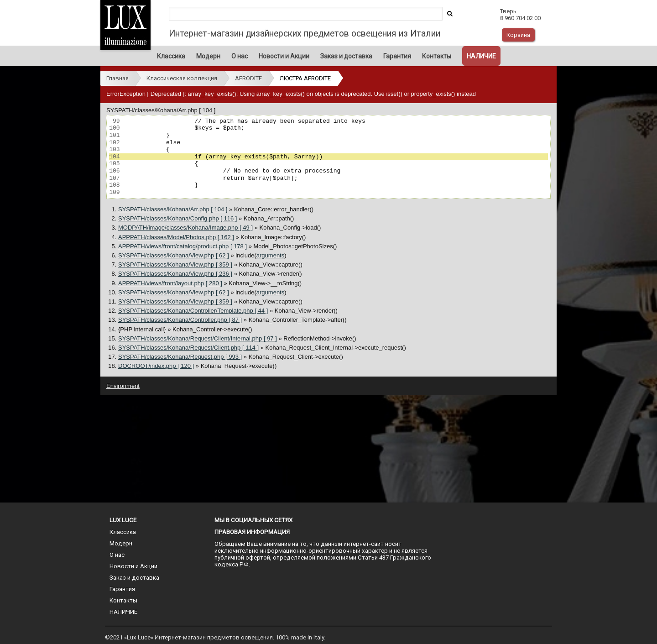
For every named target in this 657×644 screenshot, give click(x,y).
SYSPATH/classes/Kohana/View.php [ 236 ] (175, 274)
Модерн (208, 56)
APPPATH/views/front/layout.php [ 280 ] (170, 283)
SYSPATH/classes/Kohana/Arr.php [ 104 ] (173, 209)
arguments (270, 255)
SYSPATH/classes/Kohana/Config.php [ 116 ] (177, 218)
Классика (171, 56)
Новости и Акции (284, 56)
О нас (240, 56)
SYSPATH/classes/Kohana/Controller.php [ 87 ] (180, 320)
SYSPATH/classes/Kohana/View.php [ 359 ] (175, 264)
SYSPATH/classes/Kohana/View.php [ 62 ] (174, 255)
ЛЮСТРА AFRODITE (305, 78)
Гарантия (397, 56)
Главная (117, 78)
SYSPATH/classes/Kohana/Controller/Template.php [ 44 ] (193, 311)
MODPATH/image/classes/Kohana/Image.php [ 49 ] (185, 228)
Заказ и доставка (346, 56)
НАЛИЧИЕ (481, 56)
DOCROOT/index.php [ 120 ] (156, 366)
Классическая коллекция (182, 78)
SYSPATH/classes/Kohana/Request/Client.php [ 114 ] (188, 348)
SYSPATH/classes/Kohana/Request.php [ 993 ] (180, 357)
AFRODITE (248, 78)
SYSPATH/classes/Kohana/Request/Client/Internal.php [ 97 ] (198, 338)
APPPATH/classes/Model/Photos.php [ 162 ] (176, 237)
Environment (123, 386)
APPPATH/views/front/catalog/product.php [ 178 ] (182, 246)
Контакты (437, 56)
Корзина (518, 35)
